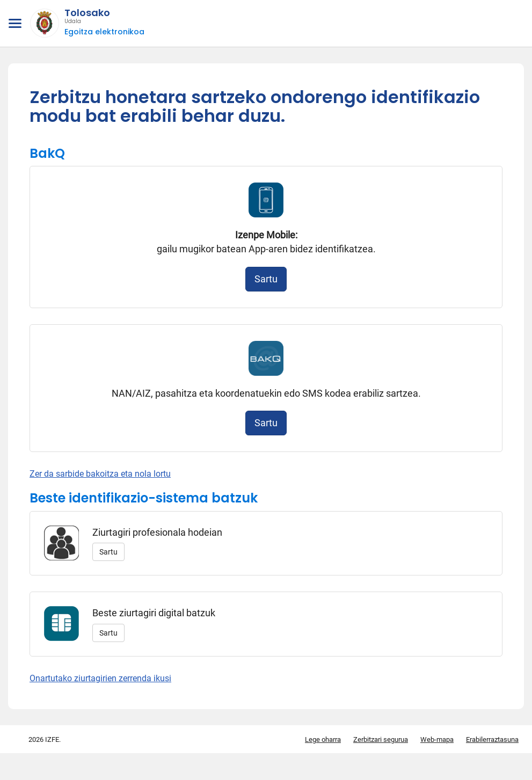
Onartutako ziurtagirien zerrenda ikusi (100, 678)
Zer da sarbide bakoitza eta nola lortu (100, 474)
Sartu (266, 279)
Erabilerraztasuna (492, 739)
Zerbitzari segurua (381, 739)
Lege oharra (323, 739)
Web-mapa (437, 739)
